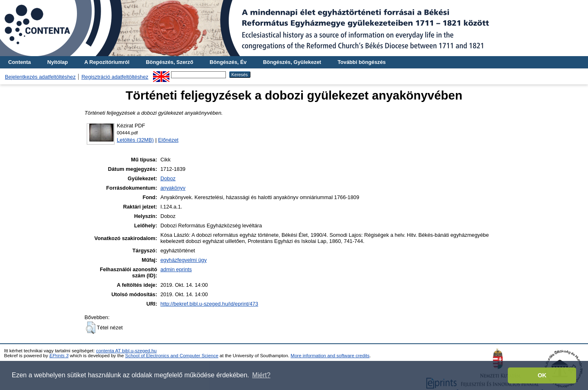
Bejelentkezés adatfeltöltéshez (40, 77)
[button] (91, 328)
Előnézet (168, 140)
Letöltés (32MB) (135, 140)
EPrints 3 (59, 356)
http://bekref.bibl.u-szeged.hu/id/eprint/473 (209, 304)
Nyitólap (57, 62)
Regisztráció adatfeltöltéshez (115, 77)
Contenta (19, 62)
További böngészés (362, 62)
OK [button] (542, 375)
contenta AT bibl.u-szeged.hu (126, 351)
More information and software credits (330, 356)
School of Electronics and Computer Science (172, 356)
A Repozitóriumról (107, 62)
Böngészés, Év (228, 62)
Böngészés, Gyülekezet (292, 62)
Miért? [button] (261, 375)
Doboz (168, 178)
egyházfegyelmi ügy (184, 260)
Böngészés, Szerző (169, 62)
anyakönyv (173, 188)
